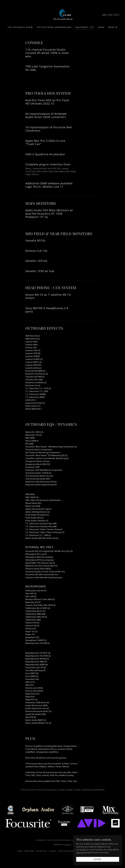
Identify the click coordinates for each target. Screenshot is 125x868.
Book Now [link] (29, 851)
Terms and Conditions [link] (68, 851)
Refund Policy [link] (101, 851)
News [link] (101, 27)
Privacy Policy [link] (87, 851)
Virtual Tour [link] (42, 851)
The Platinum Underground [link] (54, 27)
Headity (68, 845)
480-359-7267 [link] (111, 15)
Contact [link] (53, 851)
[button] (113, 27)
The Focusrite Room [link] (20, 27)
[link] (62, 15)
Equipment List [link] (85, 27)
